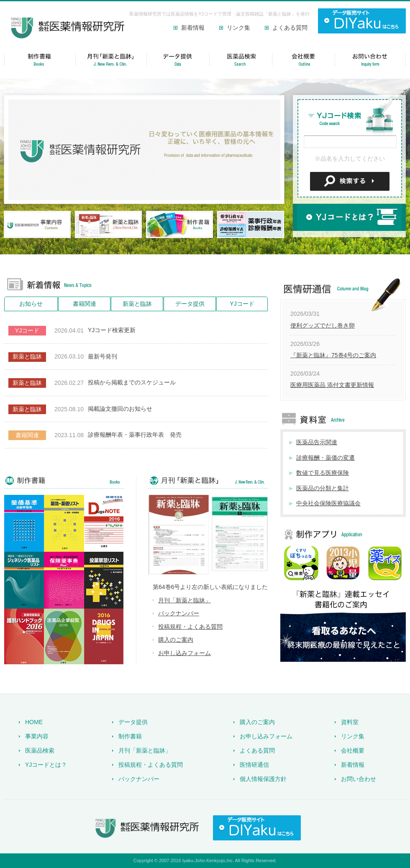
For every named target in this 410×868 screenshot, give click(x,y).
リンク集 (238, 28)
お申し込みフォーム (184, 653)
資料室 (350, 722)
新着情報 (193, 28)
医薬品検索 (40, 750)
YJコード (242, 304)
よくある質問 (290, 28)
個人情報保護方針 (263, 779)
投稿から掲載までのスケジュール (132, 382)
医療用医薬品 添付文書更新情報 (332, 385)
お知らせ (31, 304)
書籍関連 (85, 304)
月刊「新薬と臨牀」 (184, 600)
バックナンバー (179, 613)
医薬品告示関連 (317, 442)
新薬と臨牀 (137, 304)
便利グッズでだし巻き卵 (323, 325)
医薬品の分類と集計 (323, 488)
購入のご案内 (176, 640)
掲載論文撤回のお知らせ (120, 409)
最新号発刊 (102, 356)
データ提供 (190, 304)
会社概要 (353, 750)
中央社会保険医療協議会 (328, 503)
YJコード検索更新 (112, 330)
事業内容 (37, 736)
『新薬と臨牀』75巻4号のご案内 (333, 355)
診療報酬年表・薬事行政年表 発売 (135, 435)
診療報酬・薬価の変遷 (325, 458)
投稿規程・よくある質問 (190, 627)
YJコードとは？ (46, 765)
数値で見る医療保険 (323, 473)
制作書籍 (130, 736)
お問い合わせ (359, 779)
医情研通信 (254, 765)
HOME (34, 722)
